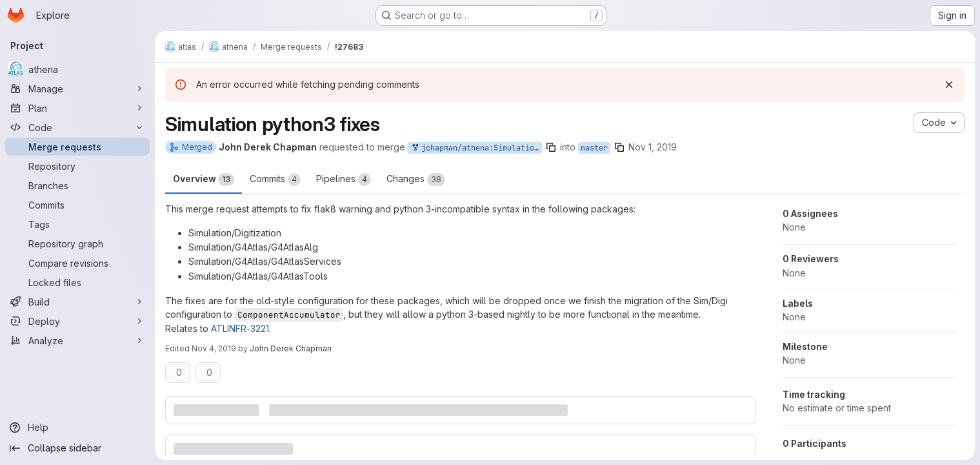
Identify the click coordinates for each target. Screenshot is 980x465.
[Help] (77, 428)
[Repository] (77, 166)
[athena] (77, 69)
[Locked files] (77, 282)
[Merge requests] (77, 147)
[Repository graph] (77, 243)
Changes (416, 180)
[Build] (77, 302)
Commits (275, 180)
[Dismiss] (949, 85)
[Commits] (77, 205)
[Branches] (77, 185)
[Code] (77, 127)
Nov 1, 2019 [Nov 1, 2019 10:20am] (653, 147)
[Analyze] (77, 340)
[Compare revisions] (77, 263)
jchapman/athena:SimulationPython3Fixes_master (476, 148)
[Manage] (77, 88)
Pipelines (344, 180)
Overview (204, 180)
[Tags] (77, 224)
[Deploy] (77, 321)
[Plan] (77, 108)
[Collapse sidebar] (77, 448)
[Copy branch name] (551, 147)
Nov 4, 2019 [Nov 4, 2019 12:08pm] (214, 348)
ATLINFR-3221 (240, 328)
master (594, 148)
